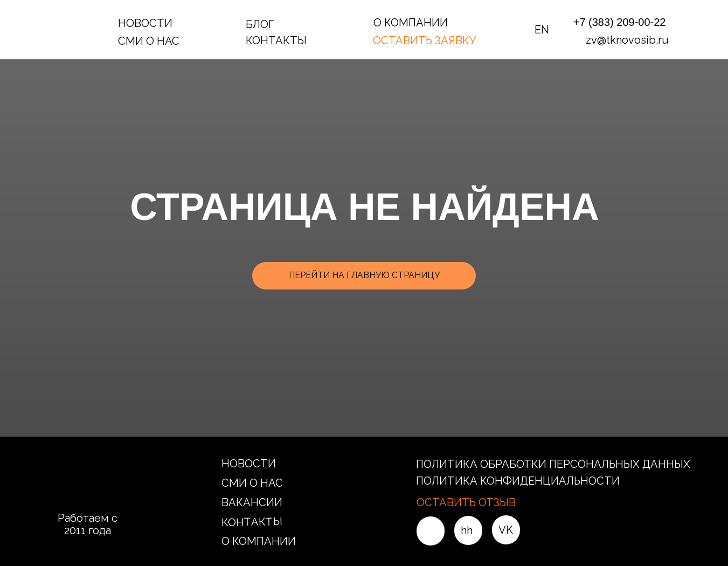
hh (467, 530)
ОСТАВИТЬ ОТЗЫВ (466, 502)
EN (542, 30)
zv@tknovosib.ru (627, 40)
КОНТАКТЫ (276, 40)
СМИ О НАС (149, 41)
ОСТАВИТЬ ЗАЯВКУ (424, 40)
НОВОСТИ (145, 23)
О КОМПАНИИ (411, 23)
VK (506, 530)
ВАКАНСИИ (252, 502)
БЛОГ (260, 24)
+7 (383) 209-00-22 (620, 22)
